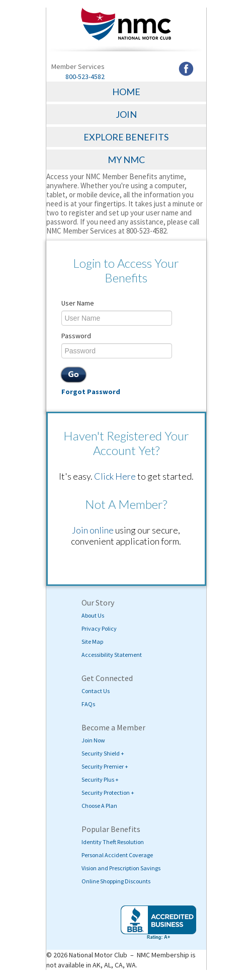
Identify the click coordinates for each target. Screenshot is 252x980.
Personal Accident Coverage (117, 855)
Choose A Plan (99, 806)
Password (76, 336)
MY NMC (126, 160)
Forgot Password (91, 392)
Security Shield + (103, 753)
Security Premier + (105, 766)
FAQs (88, 704)
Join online (93, 530)
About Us (93, 615)
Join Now (93, 740)
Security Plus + (100, 779)
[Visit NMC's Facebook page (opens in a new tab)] (186, 68)
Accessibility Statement (112, 655)
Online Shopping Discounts (116, 881)
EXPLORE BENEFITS (126, 137)
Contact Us (96, 691)
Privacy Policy (99, 628)
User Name (78, 303)
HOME (126, 92)
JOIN (126, 114)
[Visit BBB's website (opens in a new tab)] (158, 923)
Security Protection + (108, 793)
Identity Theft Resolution (113, 842)
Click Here (115, 476)
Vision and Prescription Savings (121, 868)
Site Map (92, 642)
